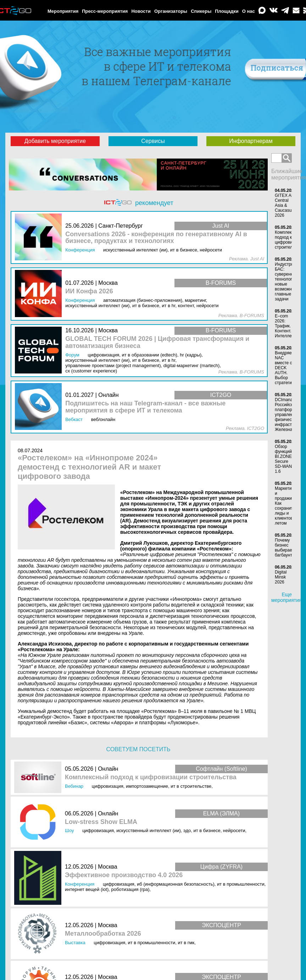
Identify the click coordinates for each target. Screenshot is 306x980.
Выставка (75, 943)
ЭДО (187, 830)
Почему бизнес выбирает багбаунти (285, 548)
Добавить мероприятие (55, 141)
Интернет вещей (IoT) (87, 889)
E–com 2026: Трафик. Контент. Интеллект (285, 326)
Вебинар (74, 786)
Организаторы (171, 11)
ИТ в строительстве (191, 786)
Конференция (80, 884)
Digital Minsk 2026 (281, 577)
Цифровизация (108, 786)
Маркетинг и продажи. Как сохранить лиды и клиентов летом (285, 506)
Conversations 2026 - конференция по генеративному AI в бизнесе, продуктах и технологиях (156, 238)
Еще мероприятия (286, 597)
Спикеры (201, 11)
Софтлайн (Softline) (221, 769)
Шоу (69, 830)
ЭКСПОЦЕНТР (221, 925)
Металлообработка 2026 (103, 934)
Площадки (227, 11)
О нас (249, 11)
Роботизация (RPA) (130, 889)
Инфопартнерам (251, 141)
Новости (141, 11)
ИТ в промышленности (241, 884)
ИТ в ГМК (186, 943)
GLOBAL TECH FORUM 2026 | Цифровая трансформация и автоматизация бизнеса (157, 342)
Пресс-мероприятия (105, 11)
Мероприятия (63, 11)
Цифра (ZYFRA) (221, 867)
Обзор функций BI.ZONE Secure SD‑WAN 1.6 (283, 459)
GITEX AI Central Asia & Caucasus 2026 (284, 205)
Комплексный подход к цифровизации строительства (151, 777)
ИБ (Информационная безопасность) (176, 884)
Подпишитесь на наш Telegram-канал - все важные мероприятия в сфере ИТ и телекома (145, 407)
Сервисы (153, 141)
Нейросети (234, 830)
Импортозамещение (147, 786)
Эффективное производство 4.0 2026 (124, 875)
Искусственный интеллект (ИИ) (149, 830)
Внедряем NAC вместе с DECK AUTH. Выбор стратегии (285, 368)
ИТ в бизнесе (207, 830)
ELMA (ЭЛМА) (221, 813)
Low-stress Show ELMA (101, 822)
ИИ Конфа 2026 (89, 291)
